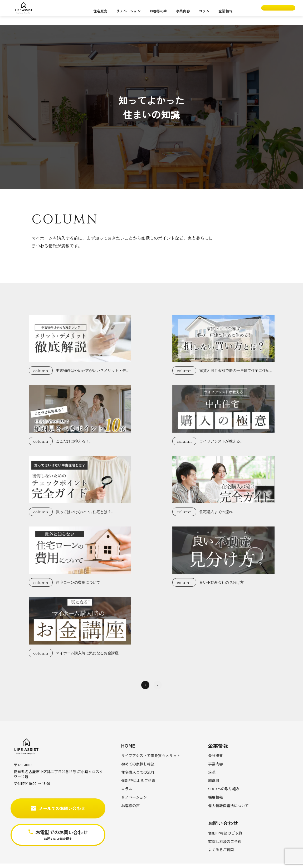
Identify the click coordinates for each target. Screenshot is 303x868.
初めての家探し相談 (138, 768)
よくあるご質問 (221, 854)
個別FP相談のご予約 (225, 837)
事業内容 (183, 12)
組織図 (214, 785)
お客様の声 (158, 12)
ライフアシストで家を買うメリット (151, 760)
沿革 (212, 777)
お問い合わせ (272, 12)
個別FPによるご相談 (138, 785)
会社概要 (216, 760)
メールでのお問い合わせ (58, 813)
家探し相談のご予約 (225, 846)
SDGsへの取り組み (224, 793)
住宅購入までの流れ (138, 777)
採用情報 (216, 802)
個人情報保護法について (228, 810)
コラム (204, 12)
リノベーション (128, 12)
